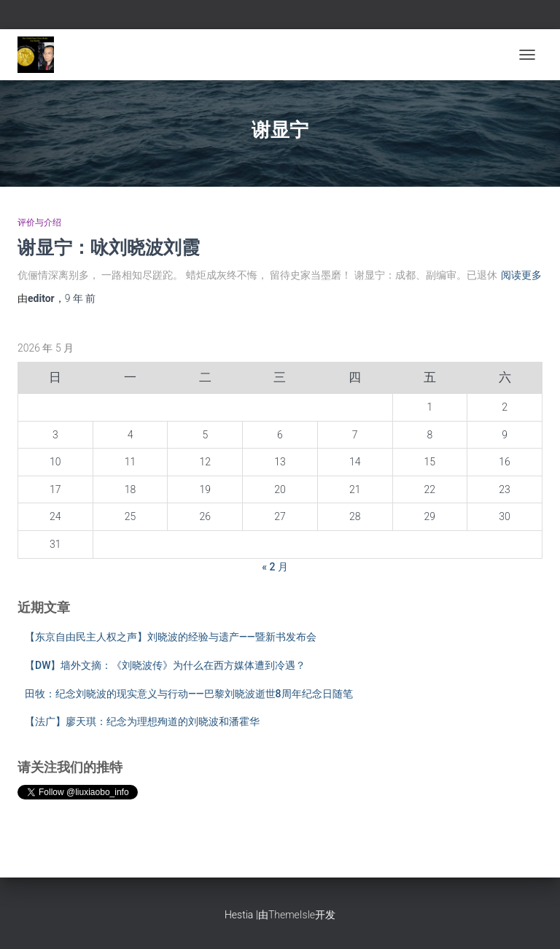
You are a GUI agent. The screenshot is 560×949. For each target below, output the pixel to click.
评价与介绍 (39, 222)
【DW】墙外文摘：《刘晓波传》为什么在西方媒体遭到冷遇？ (165, 665)
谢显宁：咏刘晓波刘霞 (109, 247)
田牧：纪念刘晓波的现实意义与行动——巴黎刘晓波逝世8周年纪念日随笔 (189, 694)
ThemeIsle (292, 915)
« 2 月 (275, 567)
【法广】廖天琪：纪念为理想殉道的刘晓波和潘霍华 (142, 721)
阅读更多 (521, 275)
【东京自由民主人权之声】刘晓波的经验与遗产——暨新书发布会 (171, 637)
